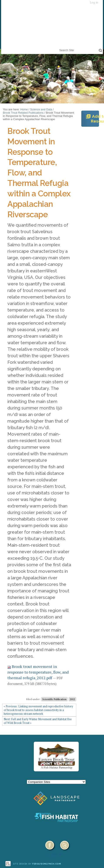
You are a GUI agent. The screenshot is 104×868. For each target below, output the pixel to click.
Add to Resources (92, 119)
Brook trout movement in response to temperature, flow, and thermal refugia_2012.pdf (38, 672)
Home (24, 109)
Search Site (58, 47)
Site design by (37, 864)
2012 (72, 699)
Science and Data (41, 109)
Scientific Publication (54, 699)
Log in (94, 3)
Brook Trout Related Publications (23, 113)
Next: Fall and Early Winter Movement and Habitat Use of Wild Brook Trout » (38, 721)
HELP (56, 855)
